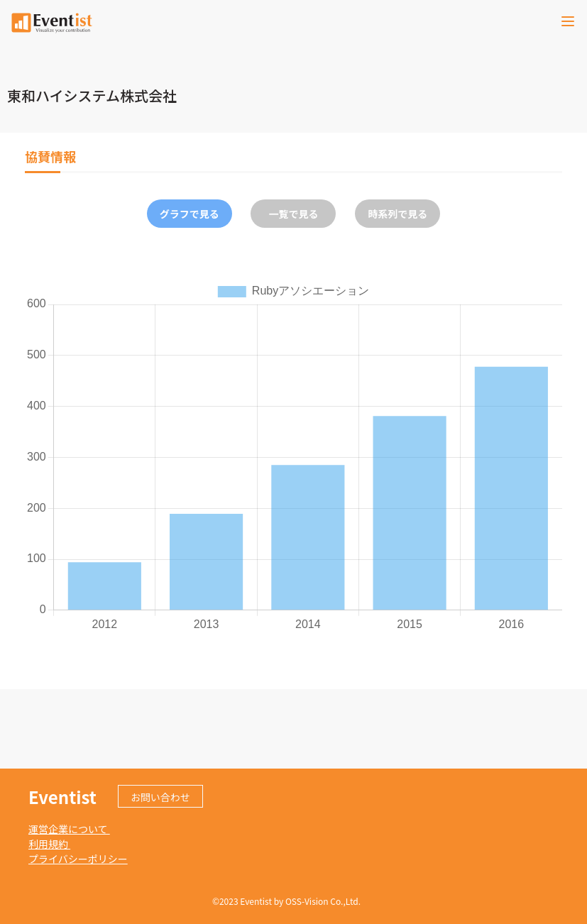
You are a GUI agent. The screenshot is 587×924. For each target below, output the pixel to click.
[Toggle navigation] (568, 21)
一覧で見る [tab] (293, 214)
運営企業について (69, 829)
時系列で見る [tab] (397, 214)
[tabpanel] (293, 456)
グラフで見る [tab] (190, 214)
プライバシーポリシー (78, 859)
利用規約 (49, 844)
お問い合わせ (160, 797)
